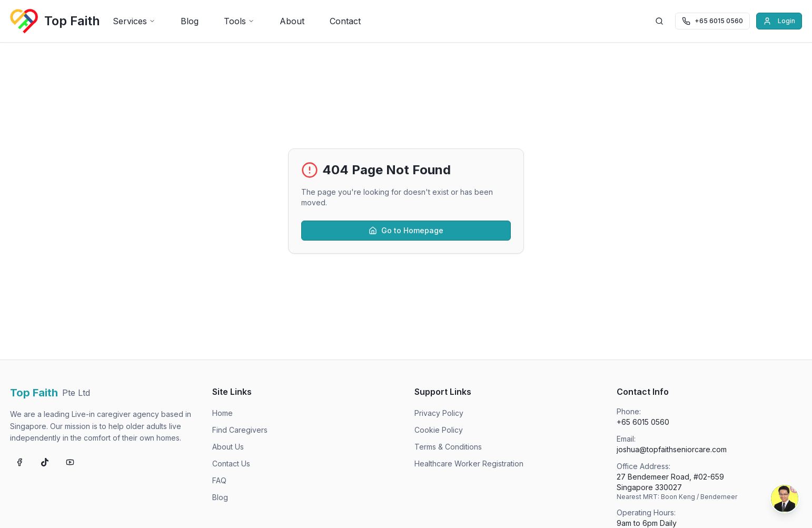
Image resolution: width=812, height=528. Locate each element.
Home (222, 413)
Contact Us (231, 464)
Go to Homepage (406, 230)
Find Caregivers (240, 430)
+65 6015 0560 (643, 422)
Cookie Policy (439, 430)
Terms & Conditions (448, 447)
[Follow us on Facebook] (19, 462)
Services (134, 21)
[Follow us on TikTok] (45, 462)
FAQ (219, 480)
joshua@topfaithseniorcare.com (672, 449)
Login (779, 21)
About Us (228, 447)
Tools (239, 21)
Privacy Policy (439, 413)
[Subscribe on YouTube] (70, 462)
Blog (190, 21)
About (292, 21)
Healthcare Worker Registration (469, 464)
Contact (345, 21)
